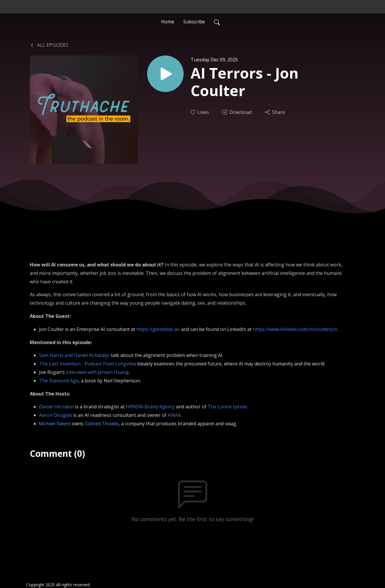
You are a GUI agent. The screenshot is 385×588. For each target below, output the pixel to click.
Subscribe (194, 22)
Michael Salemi (55, 424)
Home (168, 22)
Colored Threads (102, 424)
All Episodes (49, 45)
